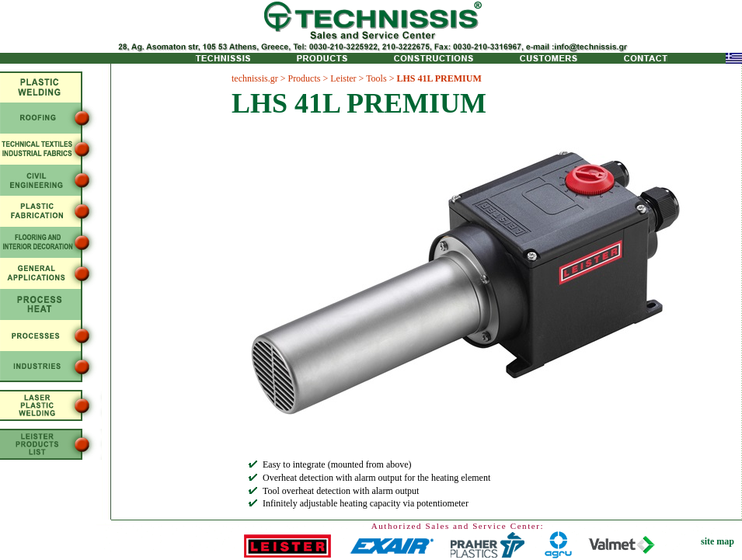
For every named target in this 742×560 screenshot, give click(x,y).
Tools (376, 78)
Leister (343, 78)
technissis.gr (255, 78)
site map (718, 541)
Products (304, 78)
